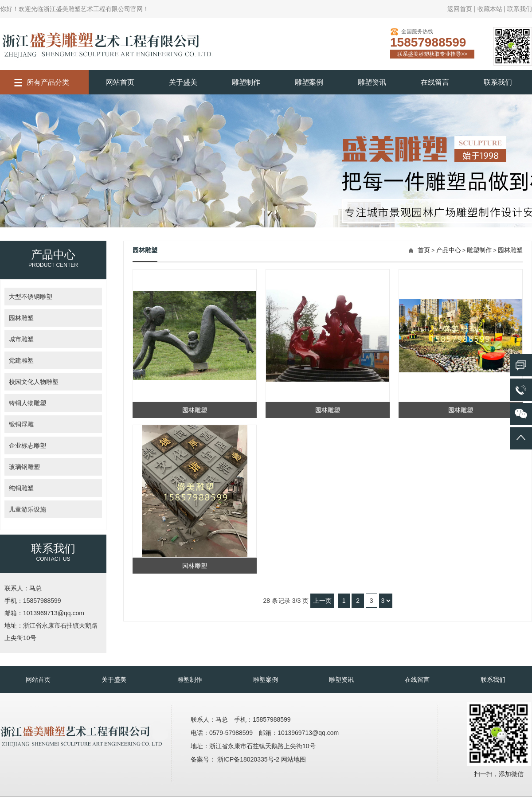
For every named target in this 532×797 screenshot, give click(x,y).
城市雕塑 (21, 339)
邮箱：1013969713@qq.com (44, 613)
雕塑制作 (246, 82)
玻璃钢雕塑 (24, 467)
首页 (424, 250)
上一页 (322, 601)
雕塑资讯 (372, 82)
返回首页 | (462, 9)
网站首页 (120, 82)
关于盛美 (183, 82)
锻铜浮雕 (21, 424)
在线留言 (435, 82)
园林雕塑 (21, 318)
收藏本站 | (492, 9)
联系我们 (520, 9)
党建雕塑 (21, 360)
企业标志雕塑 (27, 445)
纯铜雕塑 (21, 488)
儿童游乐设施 (27, 509)
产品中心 (449, 250)
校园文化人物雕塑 (34, 382)
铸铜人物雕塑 (27, 403)
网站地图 (293, 759)
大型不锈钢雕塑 (31, 297)
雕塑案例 (309, 82)
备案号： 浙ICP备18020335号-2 (236, 759)
